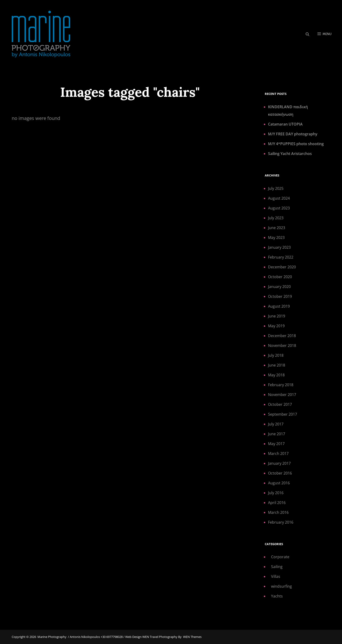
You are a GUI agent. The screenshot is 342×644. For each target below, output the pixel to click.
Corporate (280, 557)
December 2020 (282, 267)
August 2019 (279, 306)
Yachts (277, 596)
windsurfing (281, 586)
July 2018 (276, 355)
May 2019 (276, 326)
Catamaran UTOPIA (285, 124)
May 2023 (276, 237)
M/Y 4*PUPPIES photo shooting (296, 144)
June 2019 (277, 316)
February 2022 (281, 257)
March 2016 (278, 512)
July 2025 (276, 188)
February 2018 (281, 385)
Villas (276, 576)
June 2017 (277, 434)
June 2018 (277, 365)
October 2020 (280, 277)
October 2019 (280, 296)
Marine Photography (52, 637)
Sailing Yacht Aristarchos (290, 154)
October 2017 (280, 404)
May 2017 (276, 444)
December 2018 (282, 336)
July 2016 (276, 493)
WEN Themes (192, 637)
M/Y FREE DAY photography (293, 134)
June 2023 (277, 228)
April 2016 (277, 503)
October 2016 (280, 473)
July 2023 (276, 218)
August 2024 (279, 198)
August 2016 (279, 483)
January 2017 (279, 463)
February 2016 (281, 522)
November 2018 (282, 345)
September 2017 (283, 414)
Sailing (277, 567)
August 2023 (279, 208)
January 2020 (279, 287)
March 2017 (278, 453)
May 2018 (276, 375)
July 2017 (276, 424)
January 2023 (279, 247)
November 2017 (282, 395)
